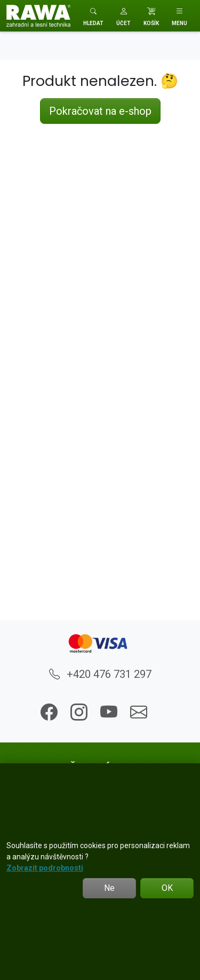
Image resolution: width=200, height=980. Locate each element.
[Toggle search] (93, 16)
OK (167, 888)
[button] (123, 16)
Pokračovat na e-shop (100, 111)
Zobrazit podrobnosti (45, 868)
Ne (109, 888)
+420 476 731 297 (100, 674)
